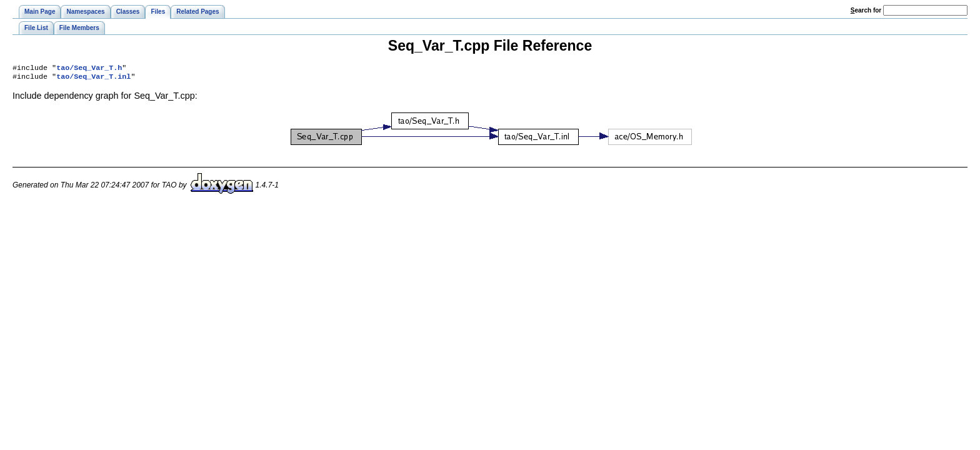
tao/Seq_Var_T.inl (93, 79)
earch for (866, 10)
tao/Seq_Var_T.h (89, 69)
